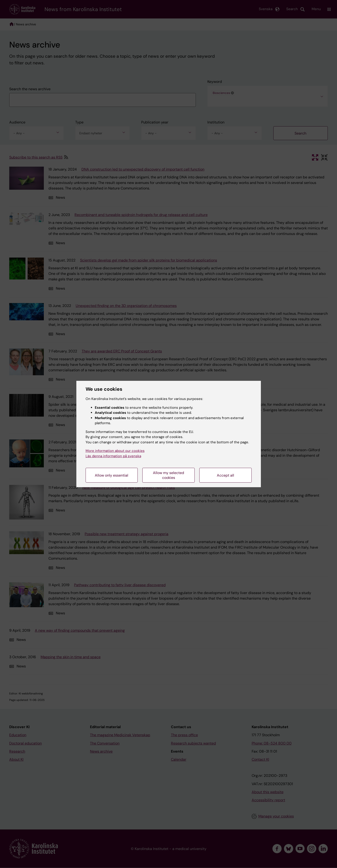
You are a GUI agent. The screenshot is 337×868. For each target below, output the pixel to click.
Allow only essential (112, 475)
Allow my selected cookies (168, 475)
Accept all (225, 475)
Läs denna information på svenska (113, 456)
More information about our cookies (115, 451)
